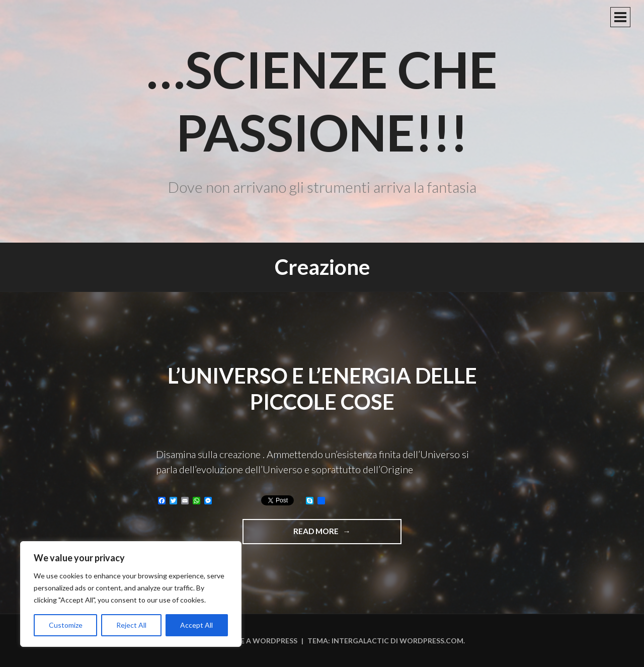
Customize (66, 625)
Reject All (131, 625)
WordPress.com (431, 641)
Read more (341, 535)
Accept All (196, 625)
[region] (131, 594)
